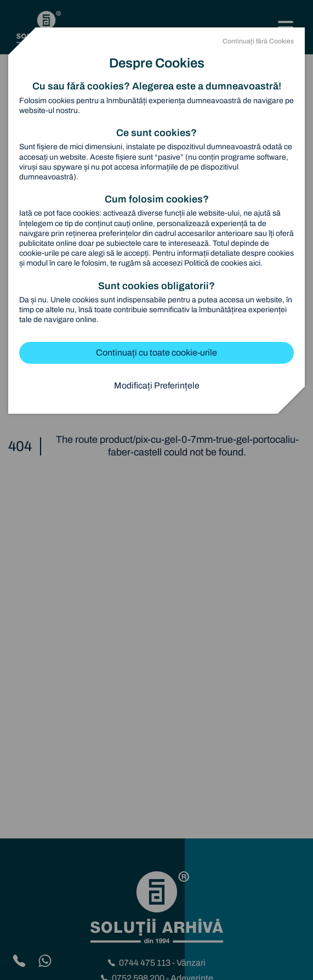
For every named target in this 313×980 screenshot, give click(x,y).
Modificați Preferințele (157, 385)
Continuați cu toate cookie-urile (156, 353)
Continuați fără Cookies (258, 41)
